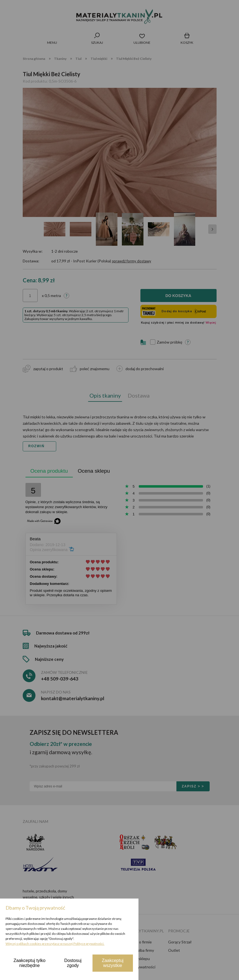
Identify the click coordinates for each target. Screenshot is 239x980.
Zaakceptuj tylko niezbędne (30, 963)
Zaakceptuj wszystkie (113, 963)
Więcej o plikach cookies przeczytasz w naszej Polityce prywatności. (55, 944)
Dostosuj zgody (73, 963)
